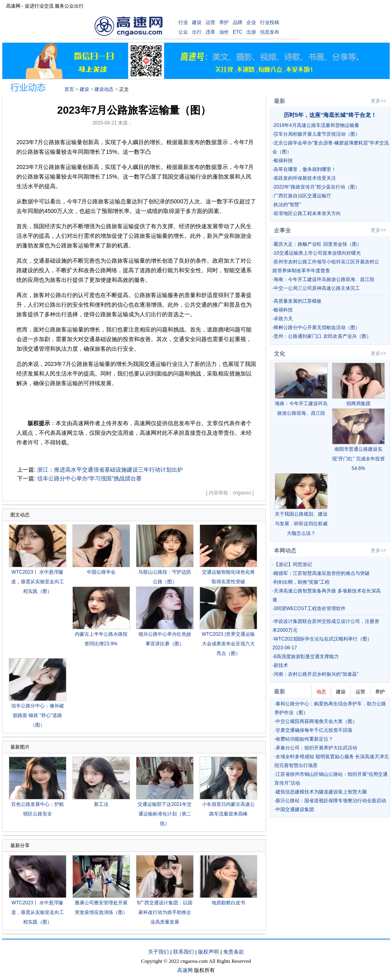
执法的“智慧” (287, 205)
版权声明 (208, 952)
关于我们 (158, 952)
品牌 (238, 22)
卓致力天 (283, 319)
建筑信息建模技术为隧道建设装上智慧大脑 (321, 792)
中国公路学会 (101, 572)
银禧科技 (283, 161)
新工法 (101, 804)
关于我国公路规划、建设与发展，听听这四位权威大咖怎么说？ (301, 524)
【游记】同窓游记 (293, 564)
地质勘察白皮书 (228, 903)
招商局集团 (358, 404)
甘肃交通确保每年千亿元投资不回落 (314, 730)
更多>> (378, 101)
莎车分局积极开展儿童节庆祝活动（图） (317, 134)
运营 (210, 22)
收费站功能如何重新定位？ (304, 739)
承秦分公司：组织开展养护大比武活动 (316, 748)
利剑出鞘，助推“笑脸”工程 (302, 582)
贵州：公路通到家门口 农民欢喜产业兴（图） (322, 336)
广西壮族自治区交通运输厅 (302, 196)
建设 (197, 22)
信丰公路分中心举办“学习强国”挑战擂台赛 (89, 478)
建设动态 (104, 89)
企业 (251, 22)
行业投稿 (270, 22)
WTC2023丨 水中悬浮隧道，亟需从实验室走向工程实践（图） (38, 582)
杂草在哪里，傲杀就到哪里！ (305, 169)
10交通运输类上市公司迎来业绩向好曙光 (317, 253)
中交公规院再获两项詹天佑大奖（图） (316, 721)
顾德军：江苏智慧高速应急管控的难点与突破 (322, 573)
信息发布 (270, 32)
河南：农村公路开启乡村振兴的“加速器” (316, 674)
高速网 (185, 970)
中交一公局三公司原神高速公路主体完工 (317, 288)
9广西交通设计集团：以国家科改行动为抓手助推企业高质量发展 (165, 912)
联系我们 (184, 952)
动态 (321, 692)
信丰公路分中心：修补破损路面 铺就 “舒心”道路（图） (38, 715)
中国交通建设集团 (295, 809)
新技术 (281, 665)
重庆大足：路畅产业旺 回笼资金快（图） (317, 244)
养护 (224, 22)
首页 (69, 89)
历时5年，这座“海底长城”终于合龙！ (330, 115)
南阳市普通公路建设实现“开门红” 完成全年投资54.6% (358, 459)
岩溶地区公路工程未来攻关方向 (307, 213)
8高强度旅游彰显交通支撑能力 (306, 657)
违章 (210, 32)
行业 (183, 22)
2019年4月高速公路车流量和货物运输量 (316, 125)
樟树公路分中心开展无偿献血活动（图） (317, 327)
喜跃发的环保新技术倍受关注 (305, 178)
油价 (224, 32)
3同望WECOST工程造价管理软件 (309, 608)
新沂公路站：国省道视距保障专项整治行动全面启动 (331, 801)
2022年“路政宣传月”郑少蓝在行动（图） (317, 187)
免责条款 (234, 952)
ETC (238, 32)
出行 (197, 32)
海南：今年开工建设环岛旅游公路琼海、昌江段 (324, 279)
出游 (251, 32)
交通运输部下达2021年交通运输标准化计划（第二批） (165, 814)
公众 (183, 32)
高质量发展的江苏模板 (298, 301)
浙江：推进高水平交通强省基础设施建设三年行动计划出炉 (110, 470)
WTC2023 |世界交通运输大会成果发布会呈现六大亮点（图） (228, 644)
